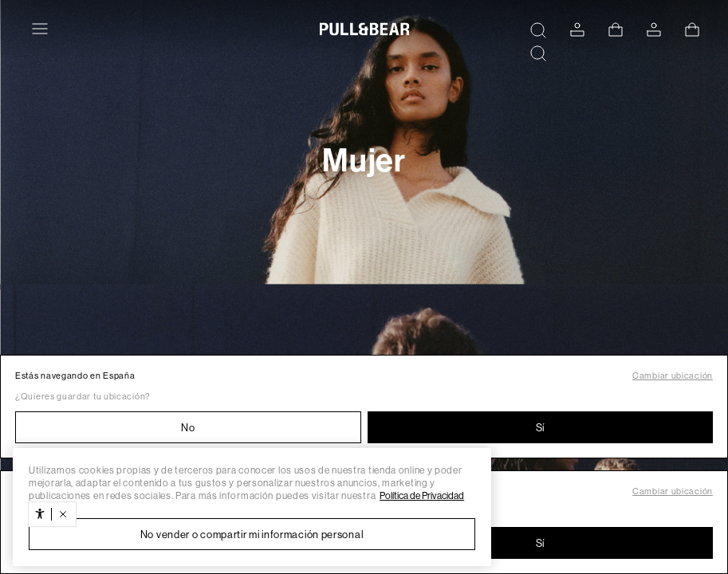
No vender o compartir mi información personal (252, 535)
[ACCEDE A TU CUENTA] (577, 30)
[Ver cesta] (616, 29)
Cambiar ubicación (673, 376)
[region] (252, 507)
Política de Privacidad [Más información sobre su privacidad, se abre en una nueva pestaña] (422, 496)
